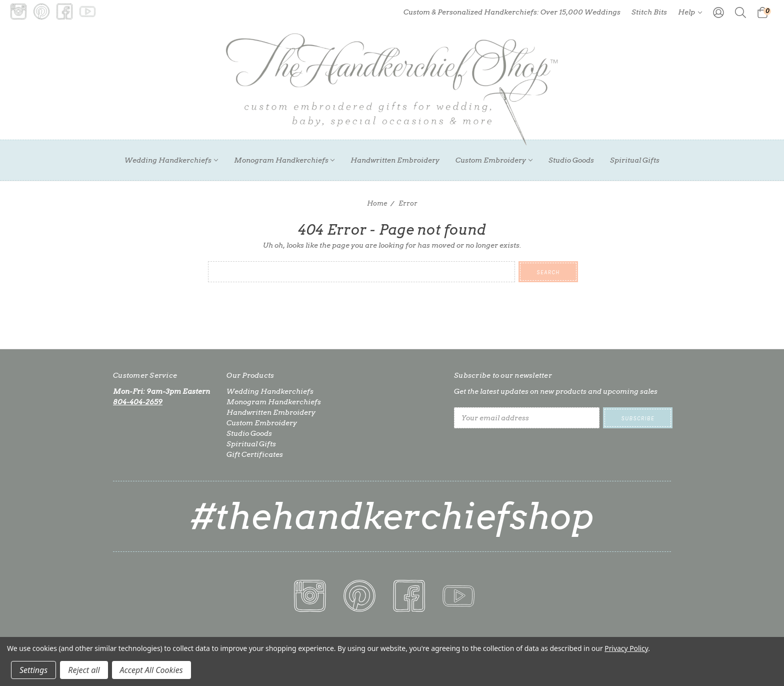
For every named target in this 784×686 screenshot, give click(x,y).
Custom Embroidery (494, 160)
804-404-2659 (138, 402)
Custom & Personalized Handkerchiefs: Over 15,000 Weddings (512, 12)
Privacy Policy (626, 648)
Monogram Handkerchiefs (284, 160)
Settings (33, 670)
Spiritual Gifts (635, 160)
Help (690, 12)
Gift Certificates (255, 454)
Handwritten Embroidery (395, 160)
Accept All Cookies (151, 670)
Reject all (84, 670)
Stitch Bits (649, 12)
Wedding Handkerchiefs (171, 160)
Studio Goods (571, 160)
